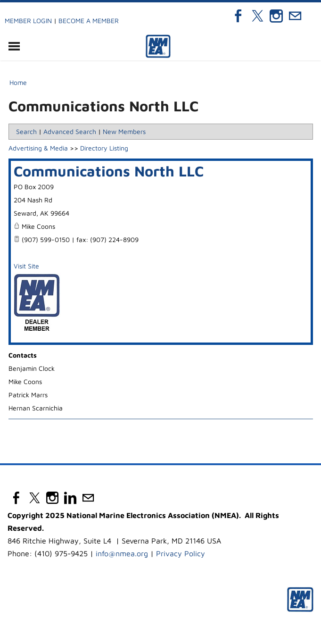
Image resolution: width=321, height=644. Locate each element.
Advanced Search (70, 131)
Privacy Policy (181, 553)
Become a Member (89, 21)
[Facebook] (239, 16)
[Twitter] (257, 16)
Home (18, 82)
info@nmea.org (122, 553)
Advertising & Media (38, 148)
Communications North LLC (109, 171)
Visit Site (26, 266)
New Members (124, 131)
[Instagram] (276, 16)
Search (26, 131)
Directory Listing (104, 148)
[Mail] (295, 16)
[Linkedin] (70, 498)
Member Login (28, 21)
